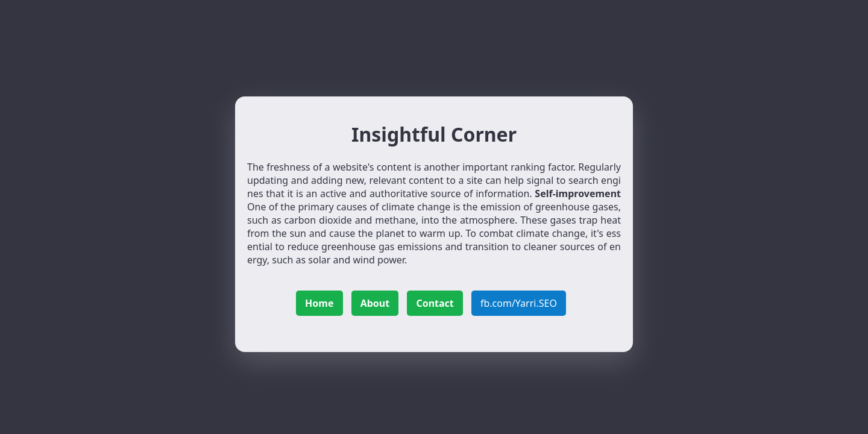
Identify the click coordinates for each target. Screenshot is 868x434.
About (375, 303)
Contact (435, 303)
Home (319, 303)
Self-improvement (578, 193)
